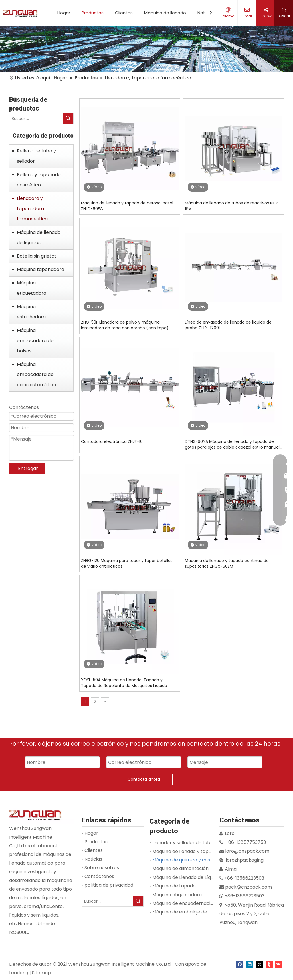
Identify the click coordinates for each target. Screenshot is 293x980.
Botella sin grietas (37, 256)
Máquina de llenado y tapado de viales (195, 851)
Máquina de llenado (165, 13)
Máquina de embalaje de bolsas (188, 912)
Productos (93, 13)
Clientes (124, 13)
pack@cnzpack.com (249, 887)
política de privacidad (109, 885)
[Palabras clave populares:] (68, 119)
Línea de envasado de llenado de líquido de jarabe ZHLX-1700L (228, 325)
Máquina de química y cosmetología (193, 860)
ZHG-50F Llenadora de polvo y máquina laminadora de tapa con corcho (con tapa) (125, 325)
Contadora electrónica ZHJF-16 (112, 441)
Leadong (19, 973)
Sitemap (41, 973)
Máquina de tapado (174, 886)
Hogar (64, 13)
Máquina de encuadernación (184, 903)
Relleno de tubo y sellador (36, 156)
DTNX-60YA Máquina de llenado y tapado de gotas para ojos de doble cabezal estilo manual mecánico (232, 444)
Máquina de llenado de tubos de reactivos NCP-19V (233, 206)
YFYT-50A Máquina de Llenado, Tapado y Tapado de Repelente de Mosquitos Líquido (124, 683)
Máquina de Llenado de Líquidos (187, 877)
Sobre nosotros (102, 868)
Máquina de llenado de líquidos (39, 237)
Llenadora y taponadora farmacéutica (32, 209)
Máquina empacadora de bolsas (35, 341)
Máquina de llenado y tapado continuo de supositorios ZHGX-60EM (227, 563)
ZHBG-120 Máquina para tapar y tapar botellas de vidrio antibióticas (127, 563)
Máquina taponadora (40, 269)
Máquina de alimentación (180, 868)
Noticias (93, 859)
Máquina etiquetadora (32, 288)
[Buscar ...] (36, 119)
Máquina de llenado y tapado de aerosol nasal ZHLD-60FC (127, 206)
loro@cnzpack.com (247, 851)
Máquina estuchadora (31, 312)
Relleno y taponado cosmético (39, 180)
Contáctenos (99, 876)
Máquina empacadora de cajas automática (36, 374)
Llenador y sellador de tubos (184, 843)
